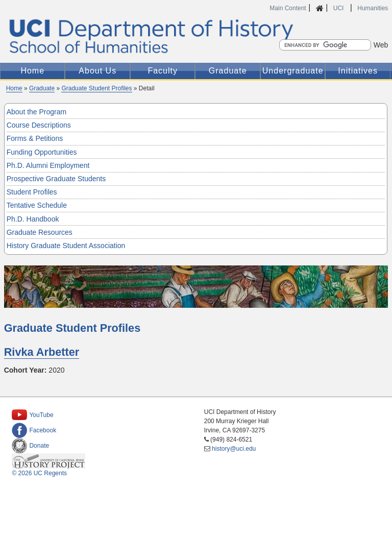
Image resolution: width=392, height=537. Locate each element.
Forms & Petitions (35, 138)
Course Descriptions (39, 125)
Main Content (288, 8)
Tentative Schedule (37, 205)
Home (32, 71)
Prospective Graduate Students (56, 179)
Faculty (163, 71)
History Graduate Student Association (66, 246)
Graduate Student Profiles (96, 88)
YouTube (32, 415)
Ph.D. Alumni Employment (48, 165)
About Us (97, 71)
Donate (30, 446)
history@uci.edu (234, 449)
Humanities (373, 8)
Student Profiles (32, 192)
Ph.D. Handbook (33, 219)
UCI (339, 8)
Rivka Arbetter (42, 352)
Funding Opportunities (42, 152)
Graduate (228, 71)
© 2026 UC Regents (39, 473)
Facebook (34, 430)
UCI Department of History (196, 36)
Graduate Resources (40, 232)
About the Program (37, 112)
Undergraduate (293, 71)
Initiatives (358, 71)
